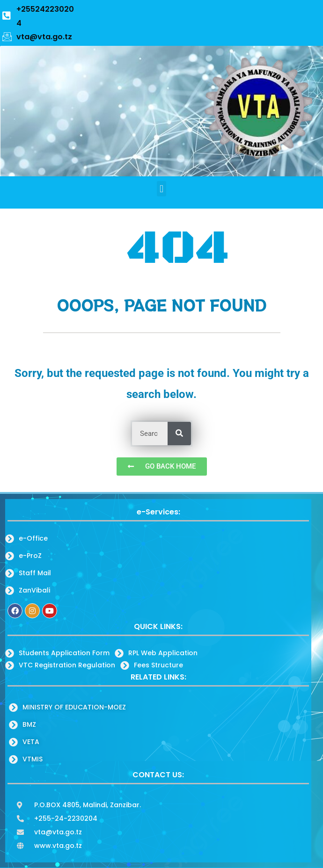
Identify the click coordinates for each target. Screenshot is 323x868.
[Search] (179, 434)
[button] (161, 189)
